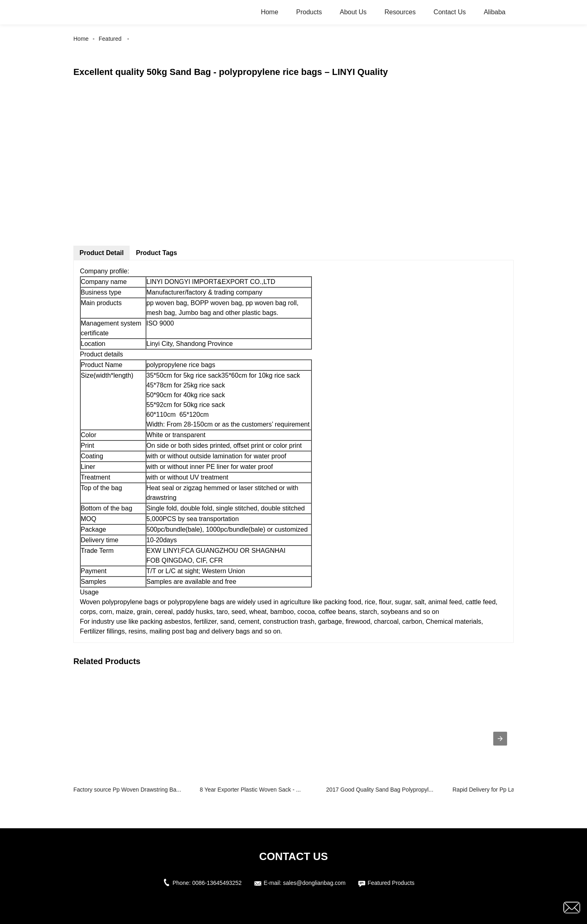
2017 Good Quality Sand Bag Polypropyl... (380, 790)
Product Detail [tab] (102, 253)
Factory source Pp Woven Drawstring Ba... (127, 790)
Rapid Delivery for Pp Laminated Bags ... (504, 790)
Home (270, 12)
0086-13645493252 (217, 883)
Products (309, 12)
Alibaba (495, 12)
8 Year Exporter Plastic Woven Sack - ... (250, 790)
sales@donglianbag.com (314, 883)
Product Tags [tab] (156, 253)
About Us (353, 12)
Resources (400, 12)
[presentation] (500, 739)
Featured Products (391, 883)
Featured (110, 39)
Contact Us (450, 12)
